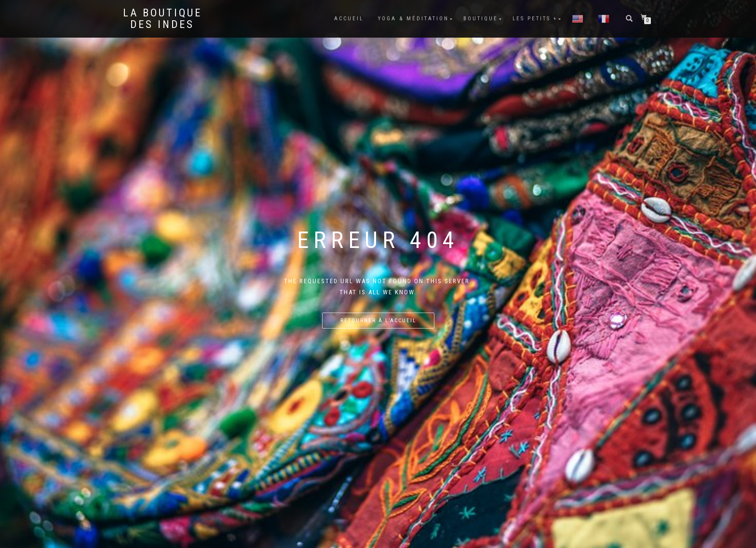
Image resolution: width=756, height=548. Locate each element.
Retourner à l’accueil (378, 321)
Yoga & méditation (413, 19)
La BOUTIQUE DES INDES (162, 19)
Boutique (481, 19)
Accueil (349, 19)
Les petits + (535, 19)
